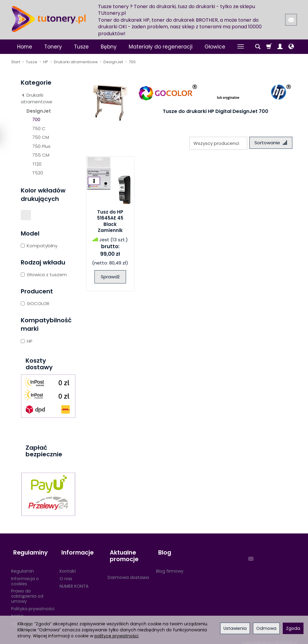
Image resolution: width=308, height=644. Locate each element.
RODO (17, 611)
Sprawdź (110, 278)
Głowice (215, 47)
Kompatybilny (39, 246)
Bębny (109, 47)
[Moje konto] (280, 47)
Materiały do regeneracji (161, 47)
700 (36, 119)
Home (25, 47)
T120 (37, 164)
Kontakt (68, 566)
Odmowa (266, 628)
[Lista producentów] (216, 143)
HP (27, 341)
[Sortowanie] (270, 143)
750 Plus (41, 146)
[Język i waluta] (291, 47)
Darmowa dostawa (128, 573)
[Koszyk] (269, 47)
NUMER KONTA (74, 581)
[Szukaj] (258, 47)
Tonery (53, 47)
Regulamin (23, 566)
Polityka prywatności (33, 604)
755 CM (41, 155)
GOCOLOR (35, 303)
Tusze (81, 47)
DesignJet (39, 111)
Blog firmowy (170, 566)
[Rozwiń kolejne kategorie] (241, 47)
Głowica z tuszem (44, 275)
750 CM (41, 137)
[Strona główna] (49, 19)
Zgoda (293, 628)
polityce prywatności (116, 636)
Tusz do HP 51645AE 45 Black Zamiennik (110, 222)
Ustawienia (235, 628)
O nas (66, 574)
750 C (39, 128)
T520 (38, 173)
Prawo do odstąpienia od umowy (27, 591)
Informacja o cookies (25, 576)
